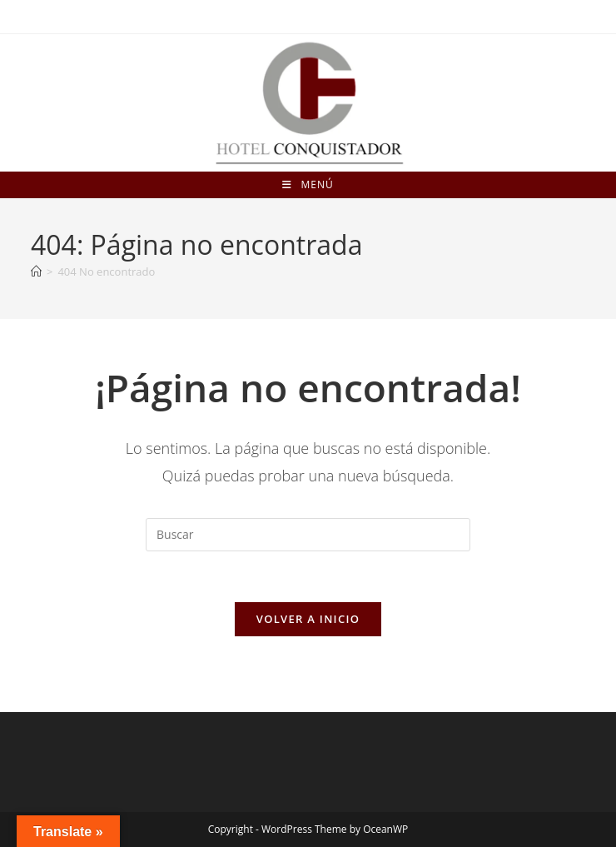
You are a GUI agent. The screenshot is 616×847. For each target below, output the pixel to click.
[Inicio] (36, 272)
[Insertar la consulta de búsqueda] (308, 535)
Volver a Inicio (308, 619)
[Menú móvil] (308, 185)
